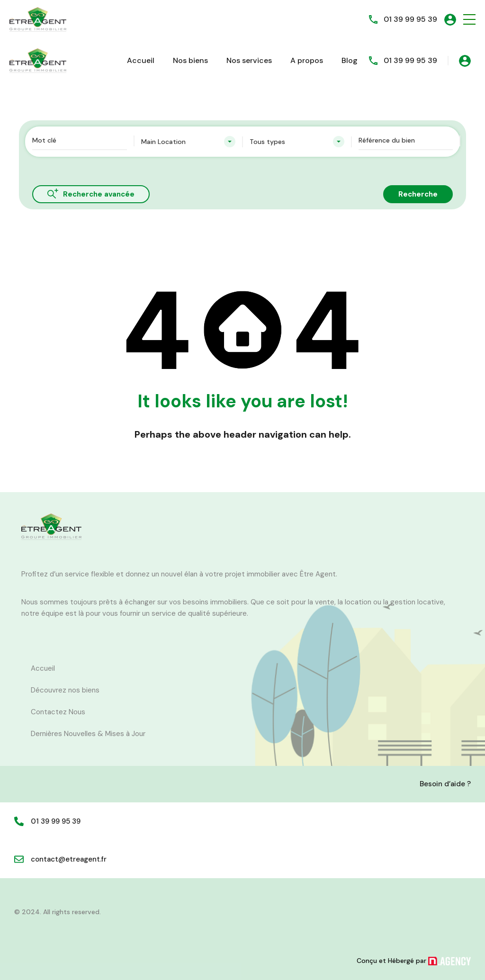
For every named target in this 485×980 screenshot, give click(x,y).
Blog (350, 60)
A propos (307, 60)
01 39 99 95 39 (410, 19)
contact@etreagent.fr (69, 859)
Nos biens (190, 60)
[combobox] (189, 142)
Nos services (249, 60)
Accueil (141, 60)
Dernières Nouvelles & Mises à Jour (88, 734)
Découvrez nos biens (65, 690)
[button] (469, 20)
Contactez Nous (58, 712)
